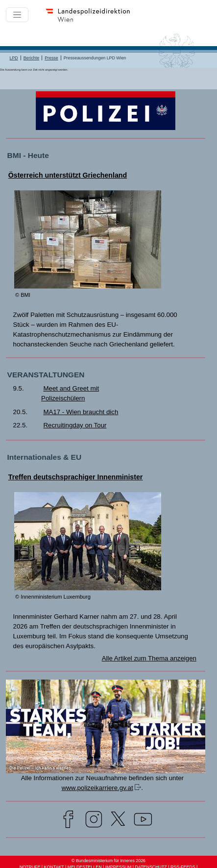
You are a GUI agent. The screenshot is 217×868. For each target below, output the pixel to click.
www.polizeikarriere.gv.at (97, 788)
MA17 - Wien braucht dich (81, 412)
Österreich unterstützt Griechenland (68, 175)
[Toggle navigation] (17, 15)
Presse (51, 58)
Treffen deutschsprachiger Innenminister (76, 477)
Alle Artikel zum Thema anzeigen (149, 658)
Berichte (31, 58)
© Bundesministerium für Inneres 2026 (108, 861)
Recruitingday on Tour (75, 425)
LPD (13, 58)
